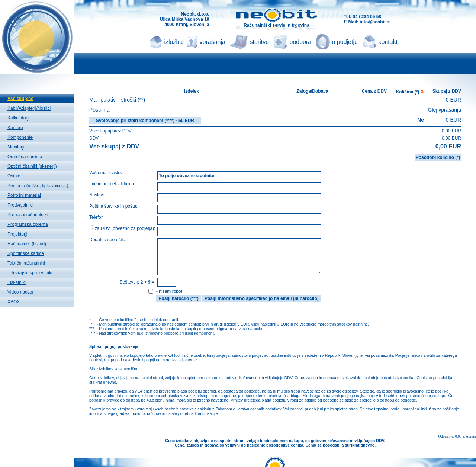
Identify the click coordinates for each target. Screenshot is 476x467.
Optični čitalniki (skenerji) (32, 166)
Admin (471, 436)
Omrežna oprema (25, 157)
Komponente (20, 137)
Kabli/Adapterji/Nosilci (29, 108)
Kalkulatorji (18, 118)
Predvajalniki (20, 205)
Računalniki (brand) (27, 244)
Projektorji (17, 234)
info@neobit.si (375, 22)
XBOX (14, 302)
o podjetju (345, 42)
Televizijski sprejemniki (30, 273)
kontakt (388, 42)
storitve (260, 42)
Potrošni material (24, 195)
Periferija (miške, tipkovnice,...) (38, 186)
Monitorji (16, 147)
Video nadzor (21, 292)
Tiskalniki (17, 282)
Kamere (15, 128)
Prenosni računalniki (28, 215)
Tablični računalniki (26, 263)
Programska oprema (28, 224)
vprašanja (213, 42)
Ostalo (14, 176)
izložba (174, 42)
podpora (301, 42)
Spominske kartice (26, 253)
